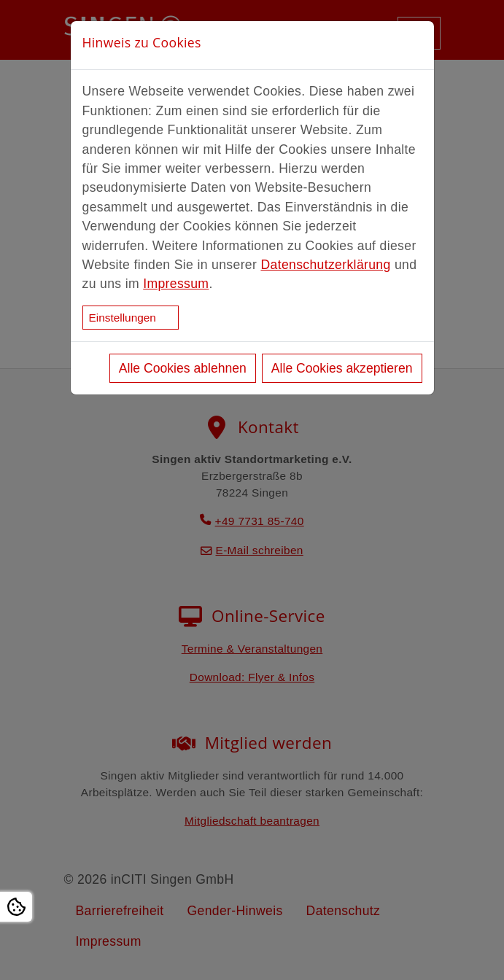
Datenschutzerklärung (325, 265)
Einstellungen (123, 318)
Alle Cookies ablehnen (183, 368)
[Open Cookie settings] (16, 907)
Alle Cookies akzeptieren (342, 368)
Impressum (176, 284)
